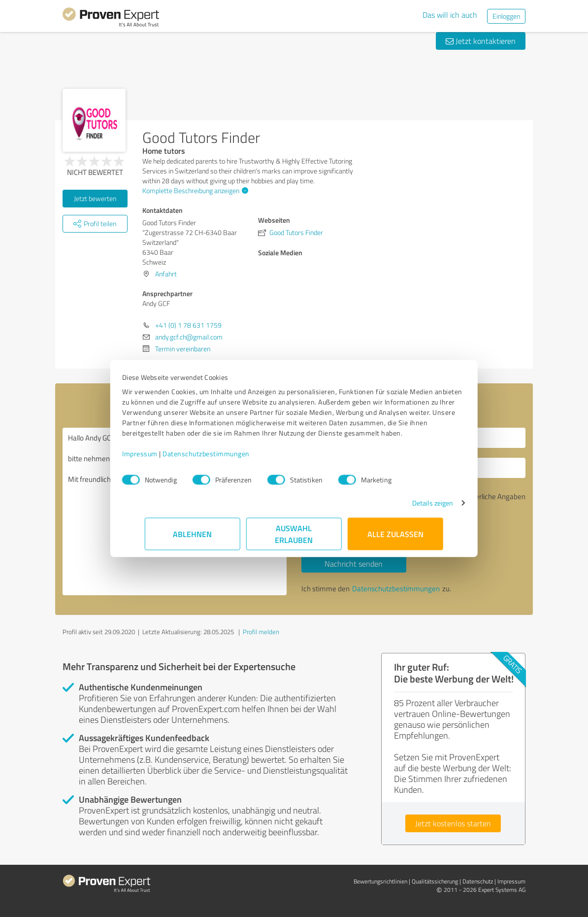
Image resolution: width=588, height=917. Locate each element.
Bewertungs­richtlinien (380, 881)
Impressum (163, 458)
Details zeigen (410, 508)
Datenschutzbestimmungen (229, 458)
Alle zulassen (395, 539)
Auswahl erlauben (294, 539)
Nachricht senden (354, 564)
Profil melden (261, 632)
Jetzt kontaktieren (481, 41)
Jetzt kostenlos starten (453, 823)
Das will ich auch (450, 15)
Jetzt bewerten (95, 198)
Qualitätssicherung (435, 881)
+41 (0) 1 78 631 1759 (188, 325)
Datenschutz (478, 881)
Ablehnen (193, 539)
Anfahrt (166, 274)
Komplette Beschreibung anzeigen (194, 190)
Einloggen (506, 16)
